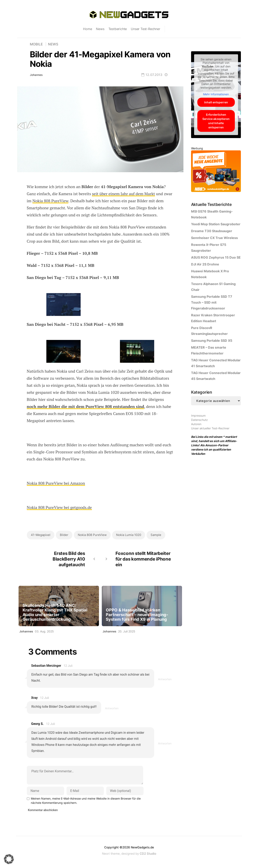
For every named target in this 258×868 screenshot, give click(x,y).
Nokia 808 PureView (50, 201)
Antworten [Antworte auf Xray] (112, 708)
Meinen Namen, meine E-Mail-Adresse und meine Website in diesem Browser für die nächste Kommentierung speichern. (86, 801)
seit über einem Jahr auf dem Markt (123, 194)
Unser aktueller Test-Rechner (210, 428)
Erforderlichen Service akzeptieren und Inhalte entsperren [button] (216, 121)
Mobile (36, 44)
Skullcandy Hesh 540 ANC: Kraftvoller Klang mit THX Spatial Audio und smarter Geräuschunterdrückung (55, 612)
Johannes (36, 75)
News (100, 29)
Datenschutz (199, 420)
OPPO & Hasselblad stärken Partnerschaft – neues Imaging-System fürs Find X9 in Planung (137, 615)
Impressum (198, 416)
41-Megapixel (41, 535)
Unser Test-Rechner (145, 29)
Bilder (64, 535)
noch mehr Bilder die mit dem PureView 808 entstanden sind (85, 406)
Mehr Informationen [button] (216, 94)
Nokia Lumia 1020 (129, 535)
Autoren (196, 424)
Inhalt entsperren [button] (216, 102)
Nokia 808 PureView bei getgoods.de (59, 507)
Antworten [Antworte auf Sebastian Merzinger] (165, 679)
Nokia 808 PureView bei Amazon (56, 483)
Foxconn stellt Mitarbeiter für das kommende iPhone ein (143, 559)
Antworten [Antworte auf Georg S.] (165, 743)
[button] (9, 859)
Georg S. (37, 724)
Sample (156, 535)
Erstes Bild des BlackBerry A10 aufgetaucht (69, 559)
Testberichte (118, 29)
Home (87, 29)
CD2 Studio (148, 854)
